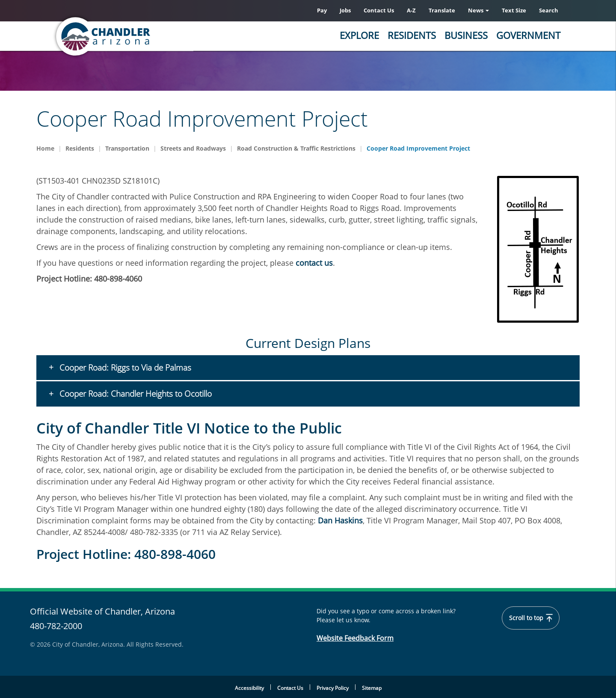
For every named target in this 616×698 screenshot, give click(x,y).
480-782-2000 (56, 626)
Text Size (514, 10)
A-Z (411, 10)
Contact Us (379, 10)
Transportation (127, 148)
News (478, 10)
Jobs (345, 10)
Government (528, 35)
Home (45, 148)
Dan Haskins (340, 520)
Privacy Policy (333, 688)
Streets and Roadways (193, 148)
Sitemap (372, 688)
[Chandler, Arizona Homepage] (137, 36)
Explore (359, 35)
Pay (322, 10)
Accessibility (249, 688)
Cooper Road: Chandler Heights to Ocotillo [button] (135, 394)
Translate (442, 10)
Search (549, 10)
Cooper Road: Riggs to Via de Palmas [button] (124, 368)
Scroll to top (531, 618)
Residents (412, 35)
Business (466, 35)
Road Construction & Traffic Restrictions (296, 148)
